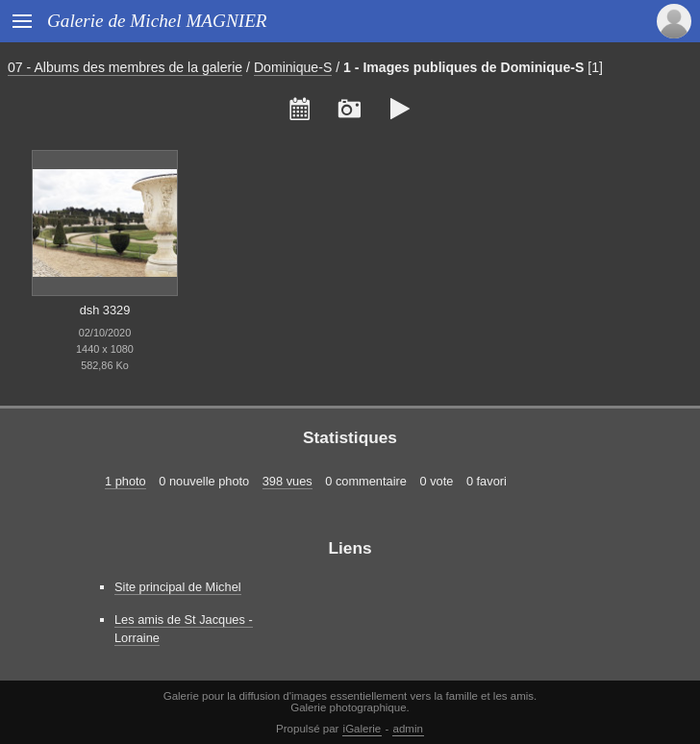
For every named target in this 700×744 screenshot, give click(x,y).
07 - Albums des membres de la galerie (125, 67)
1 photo (125, 481)
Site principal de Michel (178, 587)
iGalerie (362, 729)
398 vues (287, 481)
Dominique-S (293, 67)
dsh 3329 (105, 310)
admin (408, 729)
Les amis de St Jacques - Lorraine (184, 629)
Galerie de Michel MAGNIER (157, 21)
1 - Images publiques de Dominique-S (463, 67)
